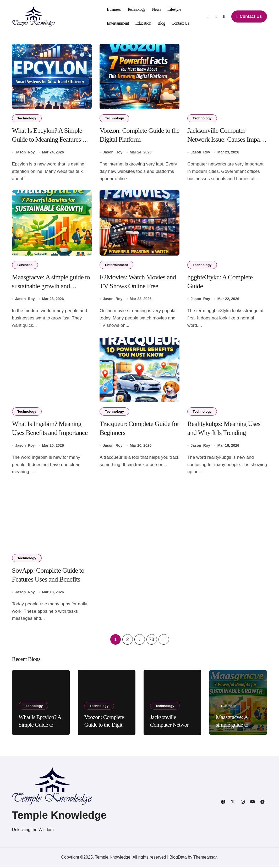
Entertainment (118, 23)
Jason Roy (25, 153)
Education (143, 23)
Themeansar (205, 858)
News (157, 9)
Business (114, 9)
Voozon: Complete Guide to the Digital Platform (105, 726)
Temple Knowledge (59, 816)
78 (152, 641)
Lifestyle (174, 9)
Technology (136, 9)
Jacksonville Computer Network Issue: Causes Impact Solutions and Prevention (226, 140)
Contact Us (180, 23)
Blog (161, 23)
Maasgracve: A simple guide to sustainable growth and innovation (52, 287)
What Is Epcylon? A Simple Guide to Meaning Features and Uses (48, 140)
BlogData (178, 858)
